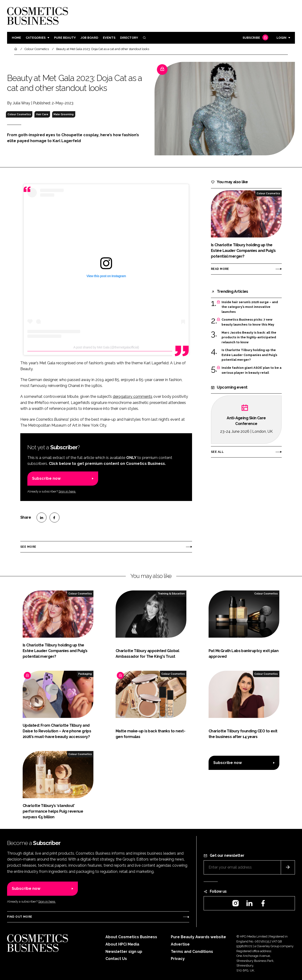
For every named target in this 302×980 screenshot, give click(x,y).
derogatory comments (133, 397)
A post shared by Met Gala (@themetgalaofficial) (106, 347)
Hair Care (42, 114)
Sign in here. (67, 491)
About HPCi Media (122, 944)
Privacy (178, 959)
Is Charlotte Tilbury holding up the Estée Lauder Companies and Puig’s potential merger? (249, 355)
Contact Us (116, 959)
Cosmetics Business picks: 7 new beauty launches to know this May (248, 322)
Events (109, 38)
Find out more (20, 917)
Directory (129, 38)
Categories (36, 38)
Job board (89, 38)
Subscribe (255, 38)
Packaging (85, 674)
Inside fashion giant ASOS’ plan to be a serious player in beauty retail (252, 370)
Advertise (180, 944)
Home (16, 38)
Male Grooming (64, 114)
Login (281, 38)
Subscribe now (46, 478)
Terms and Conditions (192, 952)
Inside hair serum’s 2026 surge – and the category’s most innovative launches (250, 307)
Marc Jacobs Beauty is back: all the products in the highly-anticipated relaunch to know (249, 337)
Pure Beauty (65, 38)
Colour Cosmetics (19, 114)
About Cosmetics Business (131, 937)
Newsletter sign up (124, 952)
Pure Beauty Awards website (198, 937)
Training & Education (171, 594)
